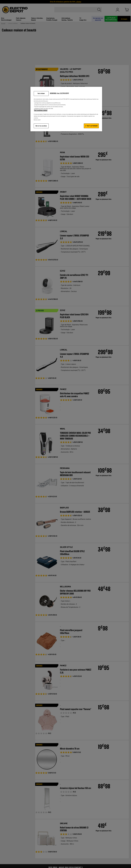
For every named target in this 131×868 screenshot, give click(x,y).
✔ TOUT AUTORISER (91, 126)
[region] (66, 109)
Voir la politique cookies (41, 110)
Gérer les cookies (41, 126)
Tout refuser (41, 93)
